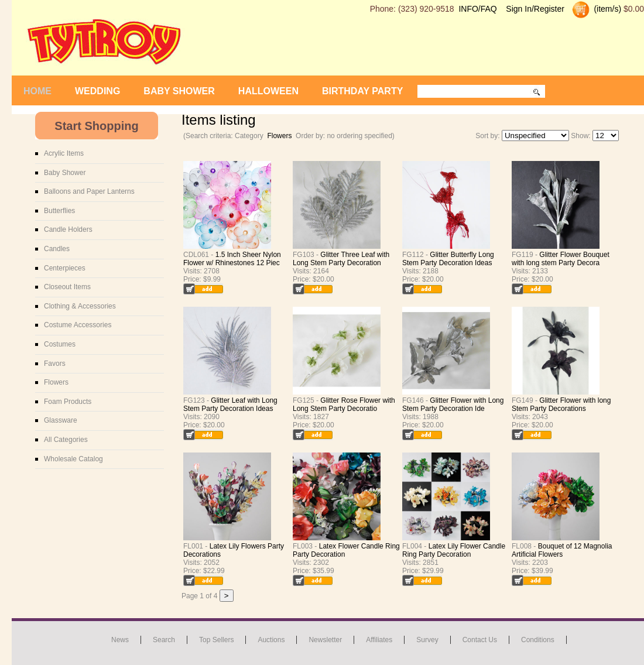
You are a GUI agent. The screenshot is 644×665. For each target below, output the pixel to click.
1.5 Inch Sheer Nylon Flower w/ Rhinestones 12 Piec (232, 259)
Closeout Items (67, 287)
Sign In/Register (535, 9)
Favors (55, 364)
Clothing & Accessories (80, 306)
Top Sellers (216, 640)
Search (164, 640)
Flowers (279, 136)
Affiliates (379, 640)
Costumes (60, 344)
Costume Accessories (78, 325)
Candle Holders (68, 229)
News (120, 640)
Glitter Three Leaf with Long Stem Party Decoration (341, 259)
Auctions (271, 640)
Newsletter (325, 640)
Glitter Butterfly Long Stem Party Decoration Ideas (448, 259)
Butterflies (59, 211)
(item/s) (607, 9)
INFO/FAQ (477, 9)
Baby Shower (179, 91)
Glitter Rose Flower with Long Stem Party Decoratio (344, 405)
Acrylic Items (64, 153)
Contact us (480, 640)
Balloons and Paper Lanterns (89, 191)
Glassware (61, 420)
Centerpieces (65, 268)
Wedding (97, 91)
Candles (57, 249)
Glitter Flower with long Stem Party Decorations (561, 405)
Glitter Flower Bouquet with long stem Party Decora (561, 259)
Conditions (538, 640)
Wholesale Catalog (73, 459)
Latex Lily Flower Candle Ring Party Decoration (454, 550)
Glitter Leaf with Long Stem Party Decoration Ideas (230, 405)
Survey (427, 640)
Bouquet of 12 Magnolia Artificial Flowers (562, 550)
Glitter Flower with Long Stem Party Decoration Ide (453, 405)
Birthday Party (362, 91)
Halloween (268, 91)
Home (37, 91)
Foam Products (68, 402)
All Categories (66, 440)
